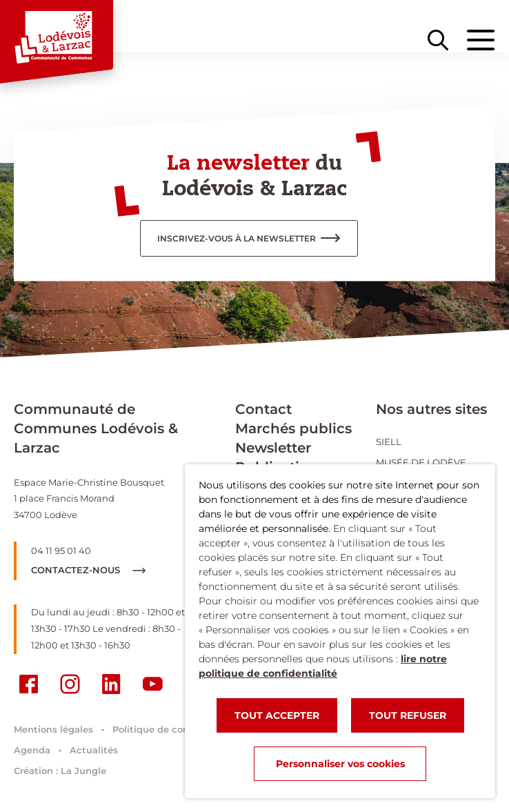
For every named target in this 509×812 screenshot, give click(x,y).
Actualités (94, 750)
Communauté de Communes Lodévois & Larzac (96, 428)
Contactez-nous (88, 570)
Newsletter (273, 448)
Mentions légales (53, 729)
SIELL (389, 442)
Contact (263, 409)
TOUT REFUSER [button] (408, 715)
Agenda (32, 750)
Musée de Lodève (421, 462)
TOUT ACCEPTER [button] (277, 715)
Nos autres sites (431, 409)
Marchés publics (293, 428)
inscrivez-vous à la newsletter (237, 238)
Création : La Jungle (60, 771)
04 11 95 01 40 (61, 551)
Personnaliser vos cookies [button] (340, 764)
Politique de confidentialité (177, 729)
